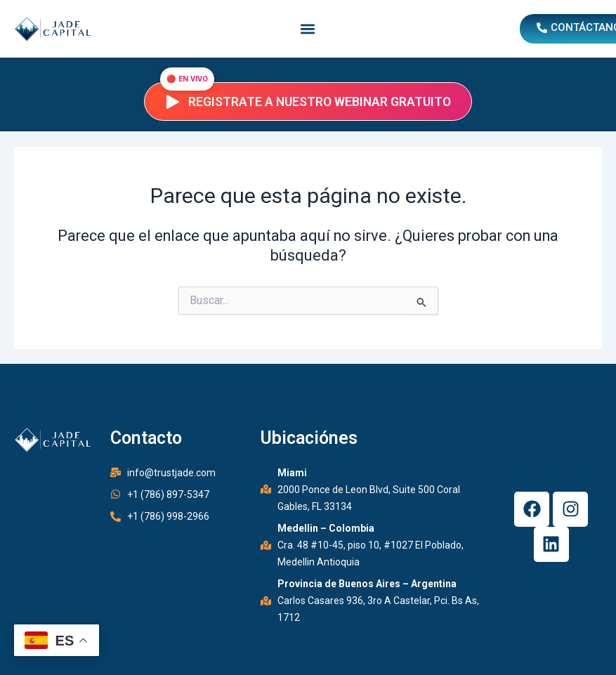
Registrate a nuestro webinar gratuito (308, 102)
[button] (308, 29)
